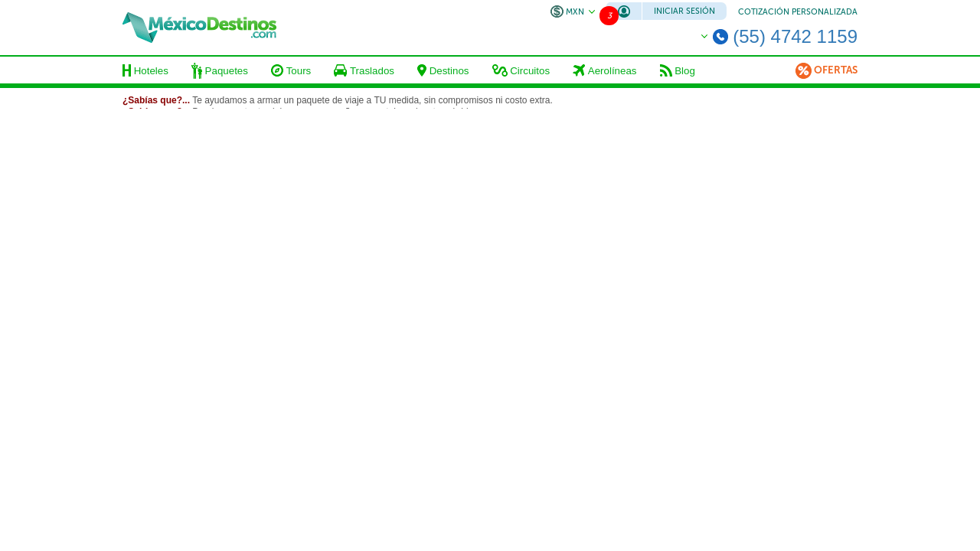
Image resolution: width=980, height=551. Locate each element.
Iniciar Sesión (684, 11)
